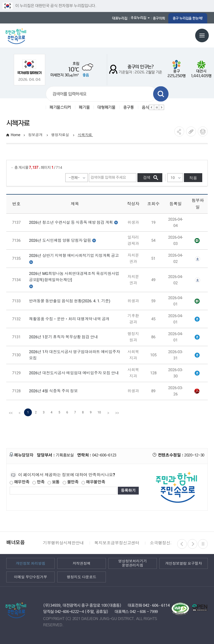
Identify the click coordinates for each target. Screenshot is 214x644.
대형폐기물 (106, 107)
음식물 (147, 107)
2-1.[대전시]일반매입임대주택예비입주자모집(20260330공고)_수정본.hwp (197, 373)
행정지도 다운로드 (81, 577)
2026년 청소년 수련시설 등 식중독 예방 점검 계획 (71, 222)
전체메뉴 (202, 35)
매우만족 (20, 482)
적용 (193, 178)
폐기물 (84, 107)
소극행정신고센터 (166, 543)
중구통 (129, 107)
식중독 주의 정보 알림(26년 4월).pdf (197, 391)
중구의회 (159, 18)
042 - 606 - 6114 (156, 605)
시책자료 (85, 135)
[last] (117, 412)
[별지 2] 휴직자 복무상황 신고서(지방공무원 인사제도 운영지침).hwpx (197, 337)
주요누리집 (138, 18)
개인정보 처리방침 (30, 563)
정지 (157, 107)
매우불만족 (93, 482)
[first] (11, 412)
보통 (54, 482)
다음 (161, 107)
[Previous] (20, 412)
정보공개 (36, 135)
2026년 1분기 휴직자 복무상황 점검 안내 (63, 337)
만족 (38, 482)
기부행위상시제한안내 (63, 543)
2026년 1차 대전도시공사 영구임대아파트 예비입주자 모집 (74, 355)
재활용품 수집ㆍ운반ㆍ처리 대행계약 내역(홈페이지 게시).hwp (197, 319)
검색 (161, 94)
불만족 (71, 482)
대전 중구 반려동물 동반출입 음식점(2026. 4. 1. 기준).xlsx (197, 301)
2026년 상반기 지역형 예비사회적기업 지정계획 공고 (74, 256)
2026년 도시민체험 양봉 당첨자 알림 (60, 240)
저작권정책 (82, 563)
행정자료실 (61, 135)
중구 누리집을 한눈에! (188, 18)
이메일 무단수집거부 (30, 577)
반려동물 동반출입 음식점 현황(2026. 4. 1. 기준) (70, 301)
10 (99, 412)
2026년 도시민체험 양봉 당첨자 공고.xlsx (197, 241)
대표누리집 (120, 18)
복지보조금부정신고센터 (117, 543)
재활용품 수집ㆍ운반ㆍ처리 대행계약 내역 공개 (69, 319)
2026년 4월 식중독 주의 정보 (53, 391)
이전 (152, 107)
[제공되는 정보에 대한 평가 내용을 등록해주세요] (63, 491)
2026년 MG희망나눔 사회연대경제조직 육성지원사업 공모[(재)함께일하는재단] (74, 277)
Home (16, 135)
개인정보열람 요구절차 (183, 563)
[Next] (108, 412)
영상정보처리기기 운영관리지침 (132, 563)
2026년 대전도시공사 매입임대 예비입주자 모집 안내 (74, 373)
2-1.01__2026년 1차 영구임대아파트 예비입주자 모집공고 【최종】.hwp (197, 355)
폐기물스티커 (60, 107)
